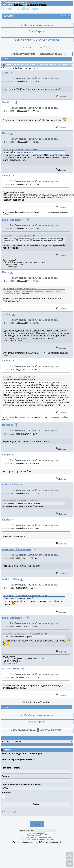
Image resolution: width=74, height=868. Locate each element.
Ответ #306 (9, 323)
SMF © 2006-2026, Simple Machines (37, 837)
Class (5, 73)
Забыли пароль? (9, 812)
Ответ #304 (9, 229)
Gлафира (8, 425)
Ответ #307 (9, 370)
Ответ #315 (9, 678)
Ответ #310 (9, 493)
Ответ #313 (9, 588)
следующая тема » (51, 54)
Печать (6, 59)
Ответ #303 (9, 185)
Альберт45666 (11, 669)
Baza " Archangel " (13, 220)
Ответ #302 (9, 142)
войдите (18, 5)
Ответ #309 (9, 464)
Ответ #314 (9, 627)
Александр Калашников (17, 549)
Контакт (37, 824)
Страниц (28, 47)
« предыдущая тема (23, 54)
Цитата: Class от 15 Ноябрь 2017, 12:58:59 (19, 377)
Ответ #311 (9, 528)
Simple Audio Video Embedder (33, 840)
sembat (6, 176)
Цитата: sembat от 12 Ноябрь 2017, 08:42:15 (19, 288)
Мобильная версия (37, 833)
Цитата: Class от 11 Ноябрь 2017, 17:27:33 (19, 236)
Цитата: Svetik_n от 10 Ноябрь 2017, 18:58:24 (20, 149)
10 (44, 47)
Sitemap (50, 840)
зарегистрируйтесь (37, 5)
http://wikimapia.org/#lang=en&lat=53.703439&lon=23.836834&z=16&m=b (32, 291)
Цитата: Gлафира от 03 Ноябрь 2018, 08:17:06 (20, 501)
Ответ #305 (9, 281)
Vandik (6, 455)
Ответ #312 (9, 558)
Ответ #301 (9, 111)
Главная (9, 16)
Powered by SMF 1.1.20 (37, 835)
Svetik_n (7, 102)
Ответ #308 (9, 434)
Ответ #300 (9, 81)
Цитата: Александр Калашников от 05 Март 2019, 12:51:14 (25, 595)
